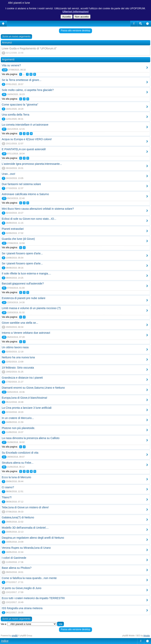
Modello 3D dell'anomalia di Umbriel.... (25, 528)
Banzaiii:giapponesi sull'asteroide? (23, 284)
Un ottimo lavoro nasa (15, 347)
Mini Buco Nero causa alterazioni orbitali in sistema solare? (38, 209)
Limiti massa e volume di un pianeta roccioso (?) (31, 308)
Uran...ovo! (8, 174)
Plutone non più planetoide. (18, 428)
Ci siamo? (8, 487)
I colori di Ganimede (14, 558)
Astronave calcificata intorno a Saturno (25, 194)
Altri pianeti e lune (19, 3)
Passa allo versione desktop (75, 31)
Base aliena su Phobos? (17, 568)
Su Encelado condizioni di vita (20, 453)
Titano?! (7, 497)
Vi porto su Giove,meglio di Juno (22, 588)
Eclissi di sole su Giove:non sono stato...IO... (29, 219)
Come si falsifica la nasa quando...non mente (29, 578)
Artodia (147, 636)
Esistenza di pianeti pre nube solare (24, 298)
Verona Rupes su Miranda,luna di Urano (26, 548)
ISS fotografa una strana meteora (22, 608)
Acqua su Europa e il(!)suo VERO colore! (27, 139)
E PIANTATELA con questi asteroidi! (24, 149)
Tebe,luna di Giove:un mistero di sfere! (25, 507)
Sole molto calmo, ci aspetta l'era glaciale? (28, 90)
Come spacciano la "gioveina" (20, 105)
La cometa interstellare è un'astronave (25, 125)
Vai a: (4, 624)
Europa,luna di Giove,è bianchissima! (24, 398)
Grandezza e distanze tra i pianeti (22, 378)
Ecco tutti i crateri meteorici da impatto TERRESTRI (33, 598)
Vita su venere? (11, 65)
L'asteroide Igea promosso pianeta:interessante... (32, 164)
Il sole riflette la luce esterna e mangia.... (26, 273)
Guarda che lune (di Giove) (18, 239)
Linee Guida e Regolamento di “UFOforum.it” (29, 48)
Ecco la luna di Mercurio (16, 477)
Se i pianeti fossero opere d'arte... (22, 253)
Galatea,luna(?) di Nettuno (18, 517)
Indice (5, 641)
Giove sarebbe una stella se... (20, 323)
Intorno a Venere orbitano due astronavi (26, 333)
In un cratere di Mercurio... (18, 418)
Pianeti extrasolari (13, 229)
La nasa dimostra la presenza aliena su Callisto (31, 438)
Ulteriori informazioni (76, 12)
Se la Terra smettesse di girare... (22, 80)
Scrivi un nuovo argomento (16, 36)
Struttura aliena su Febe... (18, 463)
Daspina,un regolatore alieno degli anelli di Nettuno (33, 538)
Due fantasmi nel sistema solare (21, 184)
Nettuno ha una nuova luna (18, 357)
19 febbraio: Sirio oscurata (18, 368)
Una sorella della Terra (16, 115)
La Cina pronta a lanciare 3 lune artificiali (27, 408)
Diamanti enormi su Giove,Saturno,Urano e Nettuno (33, 388)
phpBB (15, 636)
